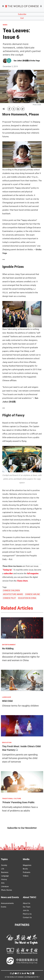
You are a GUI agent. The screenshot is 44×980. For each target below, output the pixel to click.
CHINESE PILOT (9, 598)
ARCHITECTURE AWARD (13, 594)
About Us (27, 903)
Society (4, 865)
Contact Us (27, 917)
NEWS (5, 25)
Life (3, 869)
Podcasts (27, 872)
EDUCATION (7, 743)
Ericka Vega (35, 61)
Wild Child (7, 701)
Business (5, 872)
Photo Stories (7, 890)
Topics (4, 859)
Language (5, 876)
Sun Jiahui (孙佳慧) (21, 61)
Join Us (26, 910)
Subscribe (22, 14)
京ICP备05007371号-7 (32, 977)
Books (25, 869)
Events (4, 907)
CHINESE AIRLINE (32, 594)
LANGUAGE (7, 697)
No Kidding (8, 648)
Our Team (27, 907)
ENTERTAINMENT (9, 645)
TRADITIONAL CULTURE (12, 799)
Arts (3, 883)
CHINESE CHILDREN (11, 591)
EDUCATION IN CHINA (27, 598)
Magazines (27, 865)
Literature (5, 887)
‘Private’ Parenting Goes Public (18, 802)
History (4, 879)
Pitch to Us (27, 914)
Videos (26, 876)
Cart (22, 18)
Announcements (7, 903)
